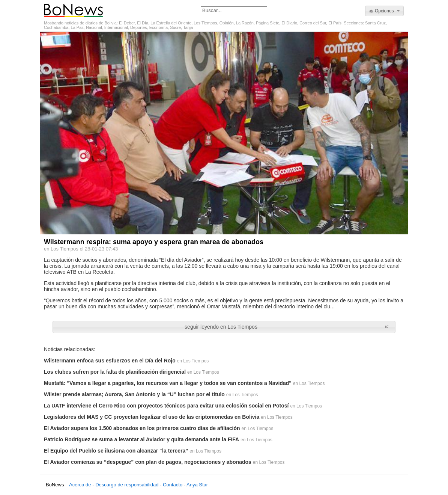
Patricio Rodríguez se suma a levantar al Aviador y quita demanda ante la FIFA (141, 439)
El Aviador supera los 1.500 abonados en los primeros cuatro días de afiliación (142, 428)
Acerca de (80, 485)
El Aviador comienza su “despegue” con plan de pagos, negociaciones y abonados (148, 462)
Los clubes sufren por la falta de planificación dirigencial (115, 372)
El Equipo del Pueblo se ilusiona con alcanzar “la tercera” (116, 451)
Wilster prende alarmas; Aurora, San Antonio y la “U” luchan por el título (134, 394)
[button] (384, 11)
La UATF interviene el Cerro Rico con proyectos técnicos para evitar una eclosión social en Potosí (166, 406)
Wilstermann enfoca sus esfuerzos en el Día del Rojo (110, 361)
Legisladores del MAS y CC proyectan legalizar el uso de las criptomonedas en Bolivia (152, 417)
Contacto (173, 485)
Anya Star (197, 485)
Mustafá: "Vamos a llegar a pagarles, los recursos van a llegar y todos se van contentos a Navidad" (168, 383)
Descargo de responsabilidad (127, 485)
